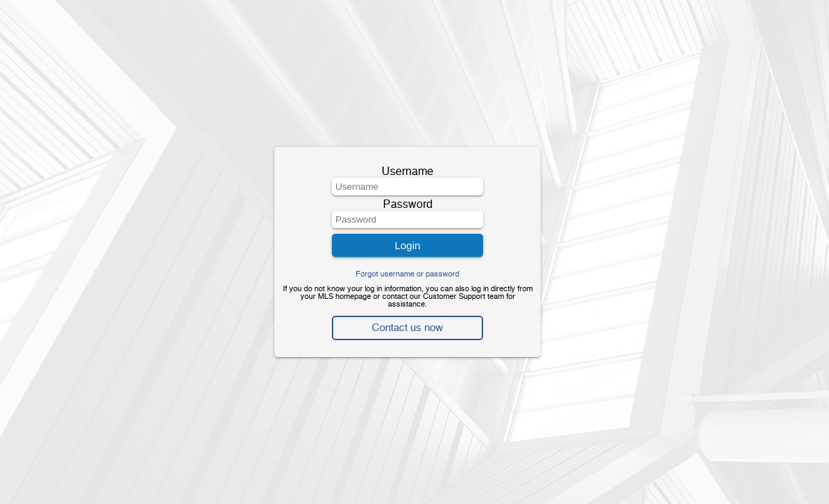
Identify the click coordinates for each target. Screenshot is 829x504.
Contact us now (407, 328)
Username (407, 172)
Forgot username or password (407, 275)
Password (408, 205)
